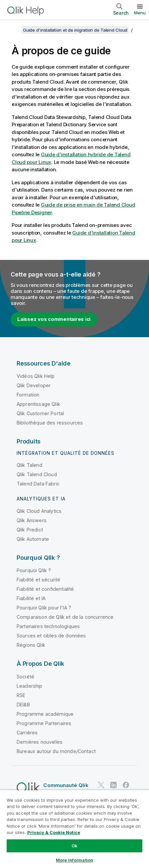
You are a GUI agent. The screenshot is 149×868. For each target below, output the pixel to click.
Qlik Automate (33, 539)
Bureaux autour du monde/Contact (56, 751)
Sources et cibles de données (51, 636)
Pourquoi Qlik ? (34, 570)
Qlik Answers (32, 520)
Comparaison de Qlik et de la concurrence (65, 617)
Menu (140, 13)
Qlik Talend (29, 465)
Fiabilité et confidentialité (45, 589)
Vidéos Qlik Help (36, 376)
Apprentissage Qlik (38, 404)
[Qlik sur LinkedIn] (113, 785)
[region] (74, 829)
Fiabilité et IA (31, 598)
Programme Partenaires (44, 723)
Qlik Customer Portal (40, 413)
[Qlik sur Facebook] (126, 785)
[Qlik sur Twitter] (101, 785)
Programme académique (45, 714)
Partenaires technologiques (48, 626)
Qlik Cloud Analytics (39, 511)
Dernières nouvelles (40, 742)
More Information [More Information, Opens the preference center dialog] (74, 860)
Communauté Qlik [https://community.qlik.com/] (66, 785)
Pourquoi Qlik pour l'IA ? (44, 608)
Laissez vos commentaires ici (54, 319)
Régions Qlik (31, 645)
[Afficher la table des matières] (13, 30)
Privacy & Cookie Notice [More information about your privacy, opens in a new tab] (54, 832)
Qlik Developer (34, 385)
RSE (21, 695)
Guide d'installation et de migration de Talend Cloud (75, 30)
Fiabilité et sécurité (38, 580)
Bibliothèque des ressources (50, 423)
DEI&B (23, 705)
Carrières (27, 733)
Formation (28, 395)
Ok (74, 846)
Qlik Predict (30, 530)
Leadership (30, 686)
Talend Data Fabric (38, 484)
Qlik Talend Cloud (37, 474)
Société (25, 677)
